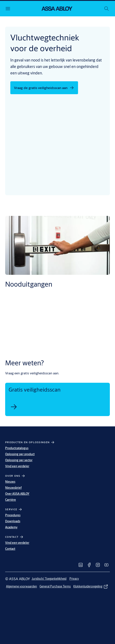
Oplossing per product (20, 454)
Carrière (11, 500)
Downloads (13, 521)
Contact (10, 549)
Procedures (13, 515)
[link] (14, 407)
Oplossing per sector (19, 460)
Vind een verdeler (17, 466)
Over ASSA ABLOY (17, 494)
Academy (11, 527)
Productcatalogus (17, 448)
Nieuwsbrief (13, 488)
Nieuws (10, 482)
